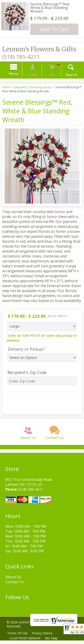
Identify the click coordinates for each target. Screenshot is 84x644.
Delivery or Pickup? (24, 349)
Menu (18, 74)
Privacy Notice (44, 637)
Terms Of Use (18, 637)
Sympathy (20, 87)
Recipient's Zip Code (25, 372)
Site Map (53, 642)
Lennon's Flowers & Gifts (39, 49)
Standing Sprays (41, 87)
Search (67, 75)
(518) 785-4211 (21, 57)
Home (6, 87)
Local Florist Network (26, 642)
